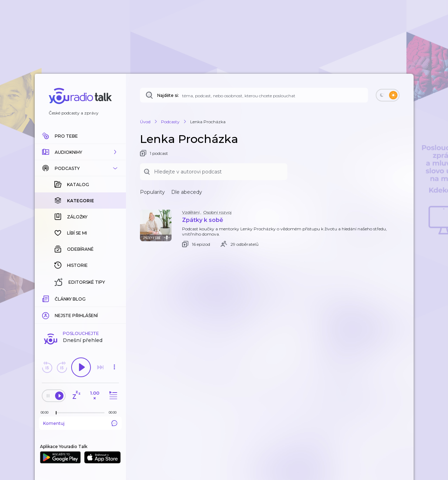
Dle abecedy (187, 192)
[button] (80, 152)
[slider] (56, 413)
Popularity (152, 192)
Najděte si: (168, 95)
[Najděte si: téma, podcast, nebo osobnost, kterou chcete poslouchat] (254, 95)
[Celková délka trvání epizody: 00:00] (114, 412)
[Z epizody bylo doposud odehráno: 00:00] (46, 412)
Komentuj (80, 423)
